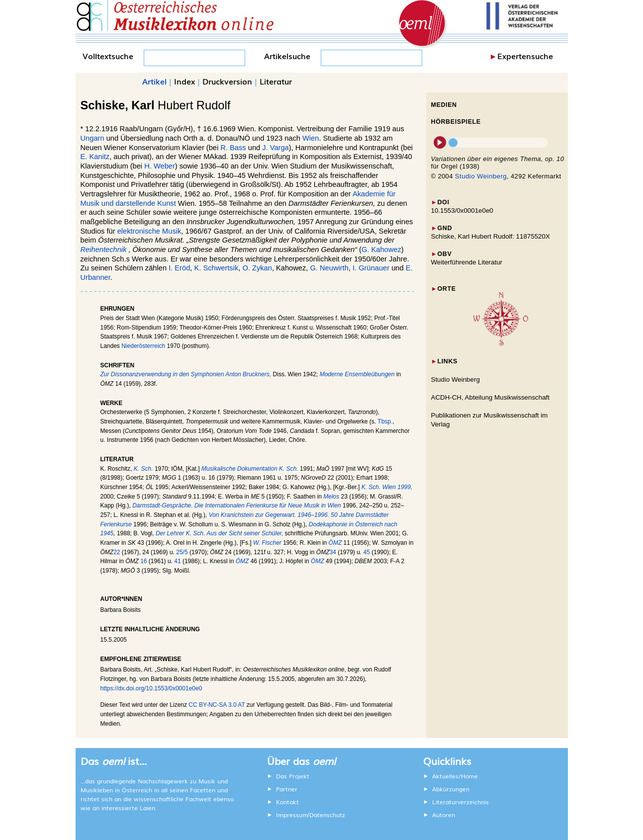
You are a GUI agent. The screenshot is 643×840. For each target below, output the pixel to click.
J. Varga (276, 148)
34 (332, 552)
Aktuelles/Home (455, 776)
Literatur (276, 81)
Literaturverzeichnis (460, 802)
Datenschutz (327, 815)
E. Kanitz (95, 157)
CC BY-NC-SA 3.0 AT (217, 705)
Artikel (154, 81)
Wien (311, 138)
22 (117, 552)
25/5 (182, 552)
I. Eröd (179, 268)
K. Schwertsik (216, 268)
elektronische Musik (149, 231)
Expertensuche (525, 56)
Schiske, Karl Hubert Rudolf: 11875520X (491, 236)
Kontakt (287, 802)
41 (177, 561)
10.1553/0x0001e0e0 (462, 210)
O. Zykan (257, 268)
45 (367, 552)
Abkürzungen (451, 789)
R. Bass (233, 148)
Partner (287, 789)
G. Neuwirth (329, 268)
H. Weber (160, 166)
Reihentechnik (104, 250)
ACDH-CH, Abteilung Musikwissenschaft (491, 397)
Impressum (292, 815)
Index (184, 81)
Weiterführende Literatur (467, 262)
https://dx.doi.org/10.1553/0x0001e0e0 (151, 688)
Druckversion (227, 81)
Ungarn (92, 138)
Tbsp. (385, 421)
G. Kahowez (381, 250)
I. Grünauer (371, 268)
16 (143, 561)
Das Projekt (293, 776)
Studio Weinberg (481, 176)
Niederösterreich (143, 346)
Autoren (444, 815)
